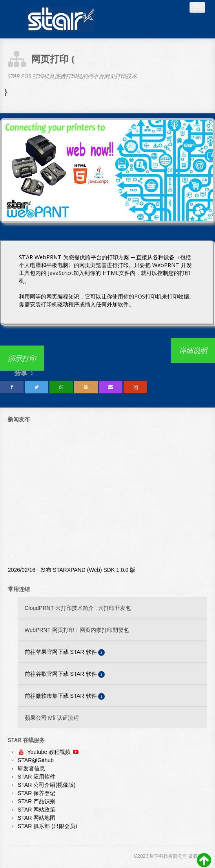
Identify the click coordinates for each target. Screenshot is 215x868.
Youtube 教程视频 (50, 752)
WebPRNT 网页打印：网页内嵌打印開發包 (77, 630)
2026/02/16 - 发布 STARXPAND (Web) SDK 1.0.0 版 (72, 571)
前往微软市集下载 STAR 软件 (65, 696)
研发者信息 (31, 768)
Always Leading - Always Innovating (61, 19)
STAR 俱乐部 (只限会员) (47, 826)
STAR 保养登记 (36, 793)
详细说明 (193, 350)
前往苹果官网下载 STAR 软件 (65, 652)
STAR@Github (36, 760)
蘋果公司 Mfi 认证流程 (52, 718)
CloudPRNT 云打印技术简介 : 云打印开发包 (78, 608)
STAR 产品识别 (36, 801)
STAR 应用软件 (36, 777)
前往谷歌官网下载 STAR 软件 (65, 674)
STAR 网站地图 (36, 818)
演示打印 (22, 358)
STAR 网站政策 (36, 810)
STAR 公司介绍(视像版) (47, 785)
